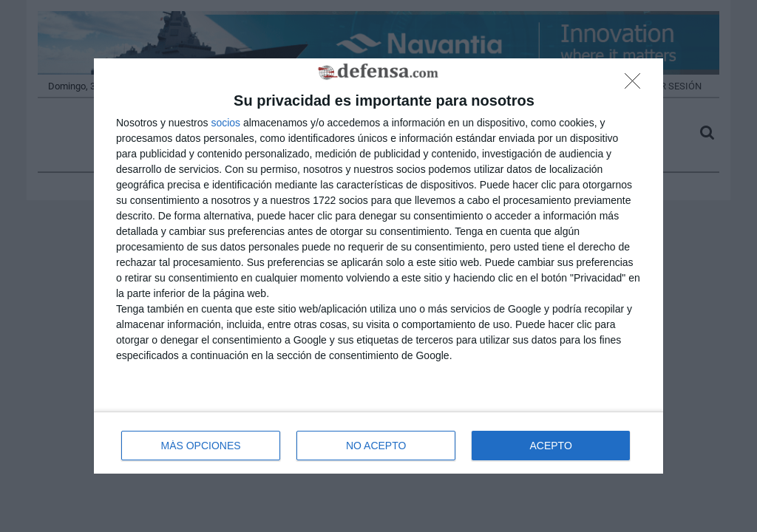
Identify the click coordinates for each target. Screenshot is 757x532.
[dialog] (378, 266)
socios (225, 123)
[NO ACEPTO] (637, 85)
